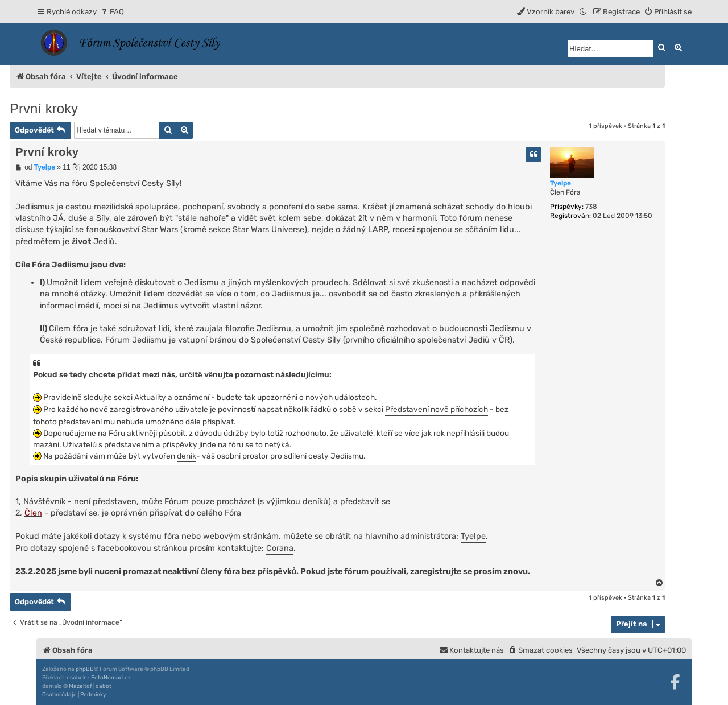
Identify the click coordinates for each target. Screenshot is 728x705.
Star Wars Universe (268, 230)
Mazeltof (80, 686)
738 (591, 207)
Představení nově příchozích (437, 409)
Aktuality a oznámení (172, 397)
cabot (104, 686)
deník (187, 456)
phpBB (85, 669)
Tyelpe (561, 183)
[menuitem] (112, 12)
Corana (280, 548)
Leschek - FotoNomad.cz (97, 678)
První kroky (44, 108)
